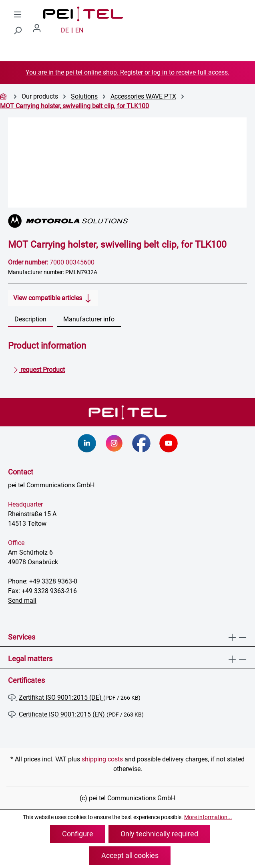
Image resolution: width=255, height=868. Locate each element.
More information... (208, 817)
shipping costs (102, 759)
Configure (78, 834)
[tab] (30, 320)
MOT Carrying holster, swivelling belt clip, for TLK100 (74, 106)
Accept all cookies (130, 855)
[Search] (18, 30)
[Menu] (18, 14)
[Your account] (40, 30)
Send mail (22, 601)
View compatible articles (53, 297)
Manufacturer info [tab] (89, 319)
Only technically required (159, 834)
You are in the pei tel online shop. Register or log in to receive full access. (127, 72)
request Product (39, 368)
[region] (127, 162)
